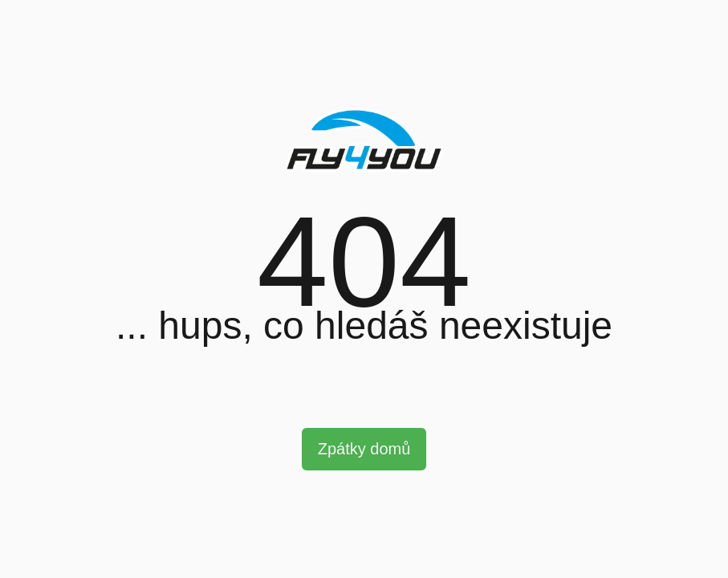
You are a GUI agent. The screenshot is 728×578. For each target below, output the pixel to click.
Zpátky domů (364, 449)
